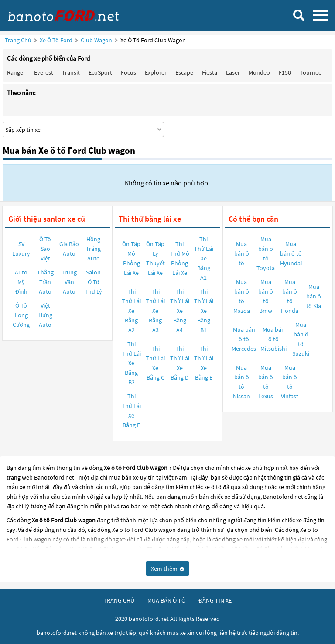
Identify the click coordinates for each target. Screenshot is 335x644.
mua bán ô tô (166, 600)
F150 (285, 72)
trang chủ (119, 600)
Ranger (16, 72)
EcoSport (100, 72)
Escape (184, 72)
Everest (44, 72)
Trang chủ (18, 40)
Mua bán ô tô (242, 253)
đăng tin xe (215, 600)
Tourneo (311, 72)
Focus (128, 72)
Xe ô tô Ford (56, 40)
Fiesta (210, 72)
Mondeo (259, 72)
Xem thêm (167, 569)
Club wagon (97, 40)
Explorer (156, 72)
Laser (233, 72)
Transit (71, 72)
